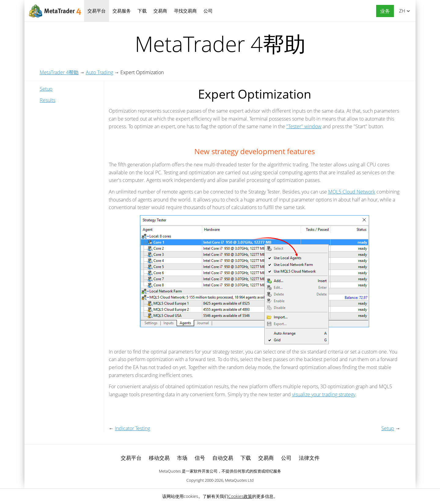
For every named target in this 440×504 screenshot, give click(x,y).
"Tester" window (304, 126)
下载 (142, 11)
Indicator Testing (132, 428)
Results (48, 100)
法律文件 (309, 458)
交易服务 (122, 11)
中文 (401, 11)
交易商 (160, 11)
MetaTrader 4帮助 (59, 72)
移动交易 (159, 458)
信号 (200, 458)
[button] (383, 11)
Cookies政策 (240, 496)
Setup (46, 89)
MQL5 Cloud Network (352, 192)
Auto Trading (99, 72)
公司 (208, 11)
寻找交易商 (185, 11)
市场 (182, 458)
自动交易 (223, 458)
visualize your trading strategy (324, 394)
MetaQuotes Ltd (239, 480)
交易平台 (97, 11)
